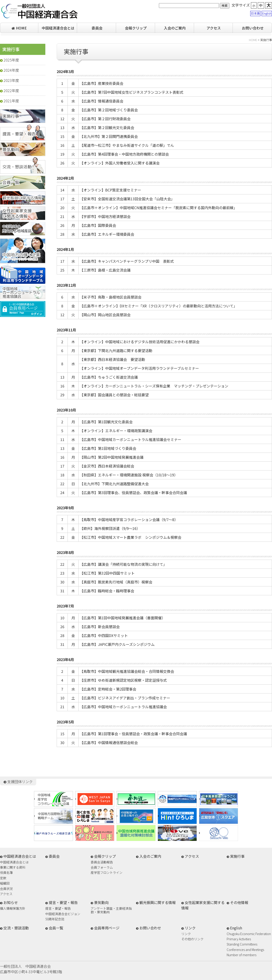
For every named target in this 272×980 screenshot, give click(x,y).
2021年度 (10, 101)
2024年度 (10, 70)
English (267, 13)
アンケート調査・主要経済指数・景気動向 (111, 910)
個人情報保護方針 (13, 909)
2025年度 (10, 60)
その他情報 (239, 902)
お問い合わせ (253, 28)
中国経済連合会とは (58, 28)
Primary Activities (239, 939)
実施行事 (237, 856)
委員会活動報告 (102, 862)
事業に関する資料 (13, 868)
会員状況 (6, 889)
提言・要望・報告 (58, 909)
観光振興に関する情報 (158, 902)
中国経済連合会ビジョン (63, 914)
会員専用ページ (107, 928)
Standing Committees (242, 944)
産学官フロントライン (107, 873)
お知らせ (11, 902)
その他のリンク (192, 939)
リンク (186, 934)
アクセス (214, 28)
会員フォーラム (102, 868)
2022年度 (10, 91)
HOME (19, 28)
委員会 (97, 28)
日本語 (255, 13)
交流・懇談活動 (16, 928)
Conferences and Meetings (245, 950)
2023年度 (10, 80)
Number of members (242, 955)
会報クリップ (136, 28)
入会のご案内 (175, 28)
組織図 (5, 883)
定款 (3, 878)
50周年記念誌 (55, 919)
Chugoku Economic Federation (249, 934)
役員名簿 (6, 873)
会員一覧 (56, 928)
